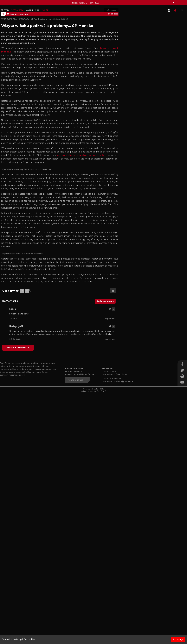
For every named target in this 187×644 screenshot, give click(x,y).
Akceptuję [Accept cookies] (178, 639)
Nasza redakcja (75, 630)
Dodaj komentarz (105, 552)
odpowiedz (110, 569)
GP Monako (24, 101)
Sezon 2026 (17, 10)
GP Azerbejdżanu (39, 101)
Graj (37, 10)
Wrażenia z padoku (58, 101)
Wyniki (29, 10)
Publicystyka (10, 101)
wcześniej (99, 238)
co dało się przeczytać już (75, 238)
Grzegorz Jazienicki (18, 96)
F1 (3, 96)
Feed (5, 10)
